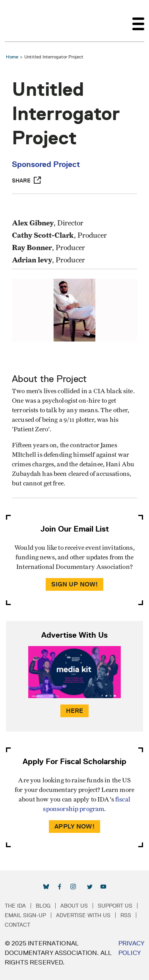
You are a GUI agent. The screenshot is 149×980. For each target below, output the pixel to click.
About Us (74, 906)
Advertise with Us (83, 915)
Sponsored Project (46, 164)
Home (12, 57)
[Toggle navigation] (138, 21)
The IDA (15, 906)
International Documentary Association (19, 21)
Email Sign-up (25, 915)
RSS (126, 915)
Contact (17, 925)
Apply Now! (74, 826)
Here (75, 711)
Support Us (115, 906)
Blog (43, 906)
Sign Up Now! (75, 584)
